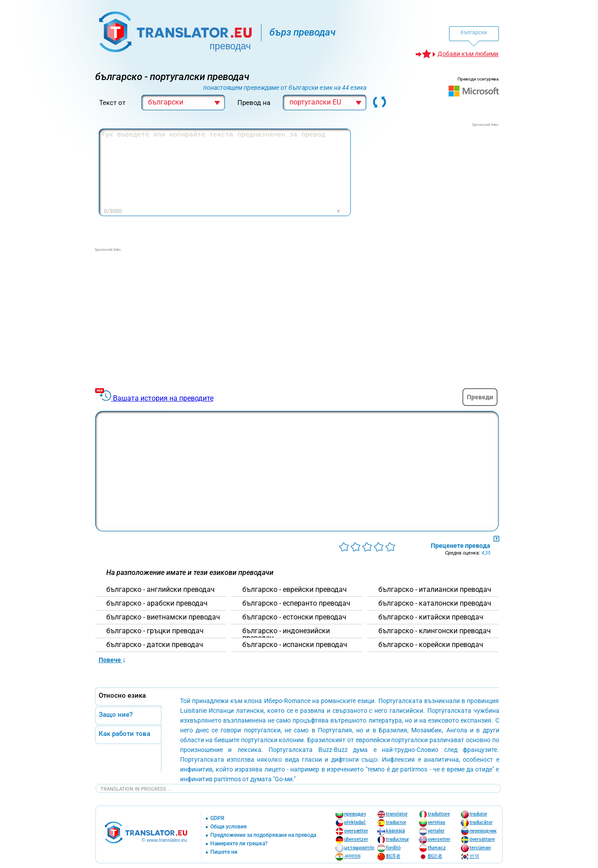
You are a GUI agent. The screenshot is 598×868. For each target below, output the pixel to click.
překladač (355, 822)
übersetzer (356, 839)
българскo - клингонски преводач (435, 631)
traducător (481, 822)
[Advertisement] (432, 183)
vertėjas (437, 822)
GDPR (217, 818)
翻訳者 (435, 856)
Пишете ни (224, 852)
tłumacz (437, 848)
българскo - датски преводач (155, 645)
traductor (396, 822)
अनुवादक (352, 856)
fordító (393, 848)
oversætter (356, 831)
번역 (474, 856)
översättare (482, 839)
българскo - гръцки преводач (155, 631)
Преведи (480, 397)
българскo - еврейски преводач (295, 590)
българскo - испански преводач (295, 645)
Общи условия (229, 827)
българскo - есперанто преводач (296, 603)
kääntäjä (395, 831)
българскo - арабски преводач (157, 603)
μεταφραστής (359, 848)
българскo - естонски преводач (294, 617)
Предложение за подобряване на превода (263, 835)
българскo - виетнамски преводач (163, 617)
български (474, 32)
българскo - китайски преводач (431, 617)
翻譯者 (393, 856)
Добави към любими (468, 54)
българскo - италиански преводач (435, 590)
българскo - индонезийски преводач (286, 635)
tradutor (478, 814)
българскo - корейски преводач (431, 645)
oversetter (439, 839)
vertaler (436, 831)
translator (397, 814)
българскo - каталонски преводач (435, 603)
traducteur (397, 839)
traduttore (439, 814)
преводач (355, 814)
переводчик (483, 831)
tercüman (480, 848)
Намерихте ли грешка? (239, 844)
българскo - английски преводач (161, 590)
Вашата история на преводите (163, 398)
